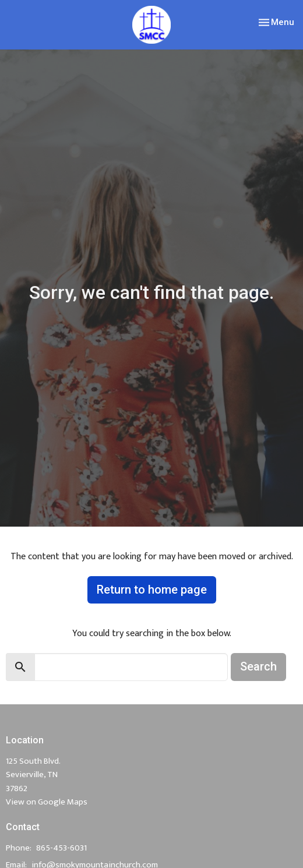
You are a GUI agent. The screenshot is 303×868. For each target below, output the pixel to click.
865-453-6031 (61, 848)
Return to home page (152, 590)
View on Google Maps (47, 802)
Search (258, 666)
